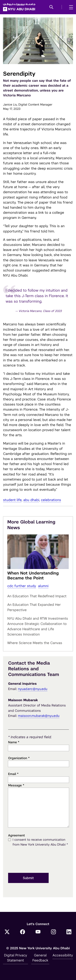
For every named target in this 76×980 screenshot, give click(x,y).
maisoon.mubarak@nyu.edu (39, 716)
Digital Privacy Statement (16, 958)
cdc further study (22, 586)
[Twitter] (7, 932)
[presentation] (39, 860)
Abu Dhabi (31, 500)
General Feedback (40, 958)
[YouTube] (38, 932)
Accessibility (63, 955)
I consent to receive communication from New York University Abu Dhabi (40, 843)
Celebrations (51, 500)
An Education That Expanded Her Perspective (34, 607)
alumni (43, 586)
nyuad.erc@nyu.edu (33, 689)
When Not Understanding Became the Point (33, 576)
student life (12, 500)
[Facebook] (22, 932)
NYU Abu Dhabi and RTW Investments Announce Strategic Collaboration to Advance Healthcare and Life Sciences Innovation (38, 626)
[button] (51, 7)
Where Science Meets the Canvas (35, 643)
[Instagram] (54, 932)
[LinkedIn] (69, 932)
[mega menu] (70, 7)
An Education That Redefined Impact (37, 596)
